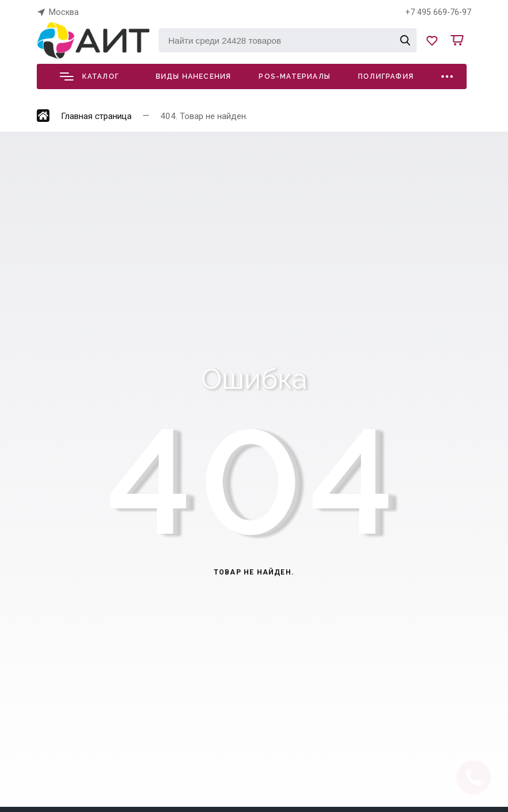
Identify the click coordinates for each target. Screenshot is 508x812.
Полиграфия (386, 76)
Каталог (89, 76)
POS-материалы (295, 76)
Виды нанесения (194, 76)
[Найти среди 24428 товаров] (288, 40)
